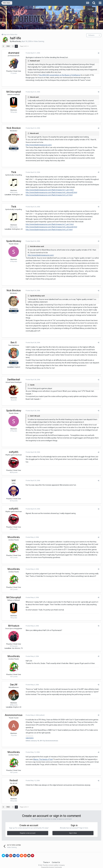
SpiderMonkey (14, 241)
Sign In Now (73, 830)
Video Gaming (39, 41)
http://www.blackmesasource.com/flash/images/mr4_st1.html (49, 195)
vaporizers (29, 735)
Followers (91, 35)
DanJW (14, 682)
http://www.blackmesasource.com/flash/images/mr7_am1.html (49, 190)
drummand (14, 53)
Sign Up (90, 9)
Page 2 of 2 (24, 46)
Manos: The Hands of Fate (43, 757)
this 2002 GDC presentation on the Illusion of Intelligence (59, 75)
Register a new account (28, 830)
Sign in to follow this (10, 35)
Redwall (14, 778)
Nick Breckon (14, 128)
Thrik (14, 172)
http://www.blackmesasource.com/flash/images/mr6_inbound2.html (51, 192)
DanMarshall (14, 377)
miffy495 (14, 449)
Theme (46, 860)
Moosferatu (17, 41)
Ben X (14, 340)
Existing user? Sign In (75, 9)
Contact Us (56, 860)
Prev (8, 46)
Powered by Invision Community (51, 865)
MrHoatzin (14, 623)
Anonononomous (14, 712)
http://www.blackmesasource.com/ (38, 145)
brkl (14, 478)
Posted (32, 53)
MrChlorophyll (14, 92)
